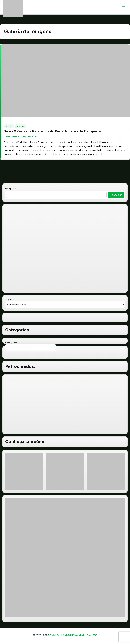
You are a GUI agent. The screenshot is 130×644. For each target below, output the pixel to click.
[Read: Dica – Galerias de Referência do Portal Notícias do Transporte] (65, 81)
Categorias (11, 342)
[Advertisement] (65, 404)
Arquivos (10, 300)
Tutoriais (21, 126)
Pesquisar (11, 188)
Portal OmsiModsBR (60, 635)
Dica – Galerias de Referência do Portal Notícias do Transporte (52, 131)
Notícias (9, 126)
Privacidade (79, 635)
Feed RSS (92, 635)
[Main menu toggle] (123, 7)
